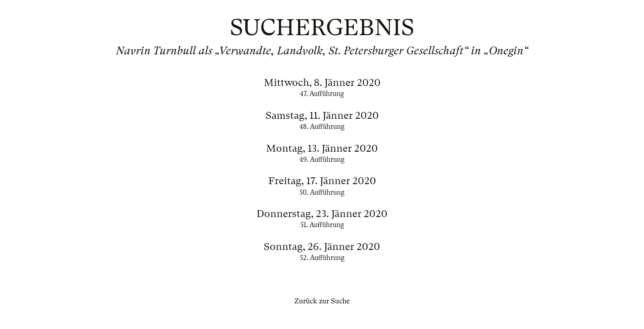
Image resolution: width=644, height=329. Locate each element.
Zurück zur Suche (322, 301)
